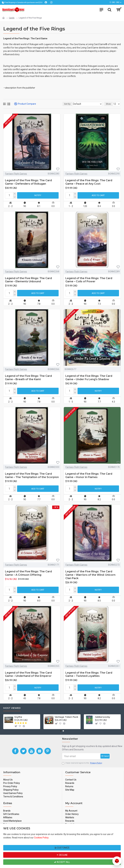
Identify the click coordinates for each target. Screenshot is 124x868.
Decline (62, 855)
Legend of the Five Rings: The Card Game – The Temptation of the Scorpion (32, 475)
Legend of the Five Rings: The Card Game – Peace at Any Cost (89, 182)
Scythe (18, 717)
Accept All (62, 862)
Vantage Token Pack (66, 717)
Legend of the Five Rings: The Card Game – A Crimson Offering (28, 573)
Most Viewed (12, 708)
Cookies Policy (41, 838)
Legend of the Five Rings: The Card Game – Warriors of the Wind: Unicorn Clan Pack (90, 575)
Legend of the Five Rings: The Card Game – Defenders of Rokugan (28, 182)
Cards (12, 18)
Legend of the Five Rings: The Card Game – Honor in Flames (89, 475)
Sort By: (67, 104)
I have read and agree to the (82, 763)
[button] (61, 731)
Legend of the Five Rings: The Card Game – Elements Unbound (28, 280)
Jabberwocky (103, 717)
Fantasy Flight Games (16, 174)
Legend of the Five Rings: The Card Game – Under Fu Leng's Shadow (89, 378)
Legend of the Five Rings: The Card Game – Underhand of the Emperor (28, 674)
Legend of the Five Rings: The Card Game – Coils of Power (89, 280)
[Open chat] (117, 861)
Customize (62, 848)
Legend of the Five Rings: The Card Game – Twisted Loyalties (89, 674)
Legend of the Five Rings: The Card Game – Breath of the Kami (28, 378)
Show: (109, 104)
